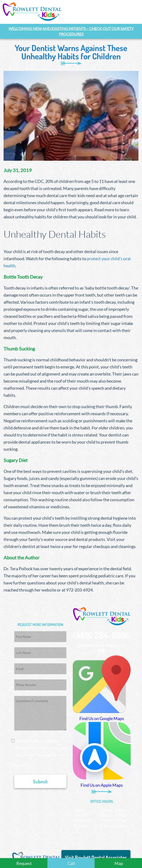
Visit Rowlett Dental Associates (96, 857)
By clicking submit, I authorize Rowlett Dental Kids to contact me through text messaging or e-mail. (41, 748)
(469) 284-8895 (102, 635)
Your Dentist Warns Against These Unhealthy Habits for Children (71, 52)
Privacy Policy (22, 765)
